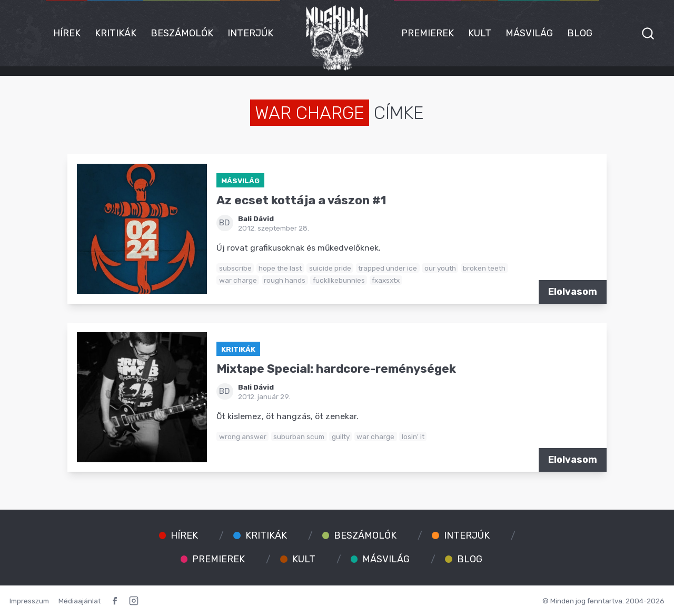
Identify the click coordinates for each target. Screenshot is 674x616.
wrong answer (243, 436)
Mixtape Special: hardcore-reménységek (336, 369)
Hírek (67, 33)
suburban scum (299, 436)
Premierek (428, 33)
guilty (341, 436)
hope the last (280, 268)
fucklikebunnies (339, 280)
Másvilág (529, 33)
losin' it (413, 436)
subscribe (235, 268)
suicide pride (330, 268)
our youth (440, 268)
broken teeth (484, 268)
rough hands (285, 280)
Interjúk (250, 33)
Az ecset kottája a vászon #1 (301, 200)
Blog (580, 33)
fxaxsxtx (386, 280)
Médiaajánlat (80, 601)
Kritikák (116, 33)
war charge (238, 280)
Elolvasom (573, 292)
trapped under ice (388, 268)
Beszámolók (182, 33)
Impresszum (29, 601)
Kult (480, 33)
